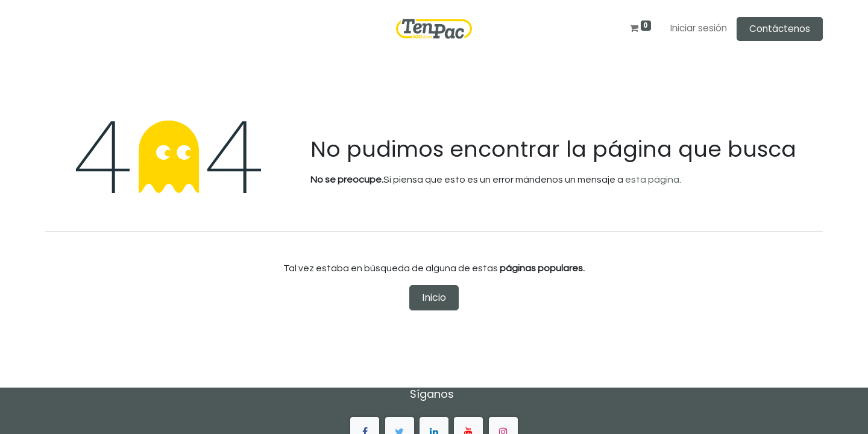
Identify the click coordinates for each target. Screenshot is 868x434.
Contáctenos (780, 29)
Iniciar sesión (699, 28)
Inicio (434, 297)
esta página (652, 180)
